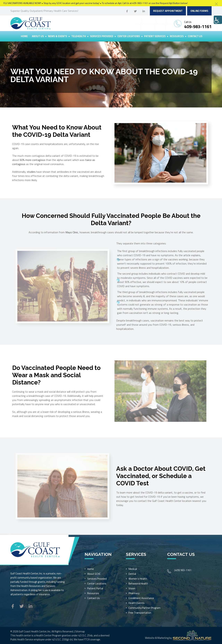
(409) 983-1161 (183, 570)
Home (24, 36)
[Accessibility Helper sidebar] (218, 20)
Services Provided (102, 36)
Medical (133, 569)
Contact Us (195, 36)
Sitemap (80, 631)
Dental (132, 574)
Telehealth (79, 36)
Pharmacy (134, 593)
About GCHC (94, 574)
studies (31, 172)
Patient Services (155, 36)
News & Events (58, 36)
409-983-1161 (198, 27)
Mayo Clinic (72, 232)
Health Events (136, 603)
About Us (38, 36)
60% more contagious (33, 160)
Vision (132, 588)
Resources (177, 36)
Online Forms (199, 11)
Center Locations (129, 36)
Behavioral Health (138, 584)
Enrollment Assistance (141, 598)
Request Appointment (168, 11)
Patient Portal (95, 588)
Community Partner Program (144, 608)
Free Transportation (140, 613)
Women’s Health (138, 579)
